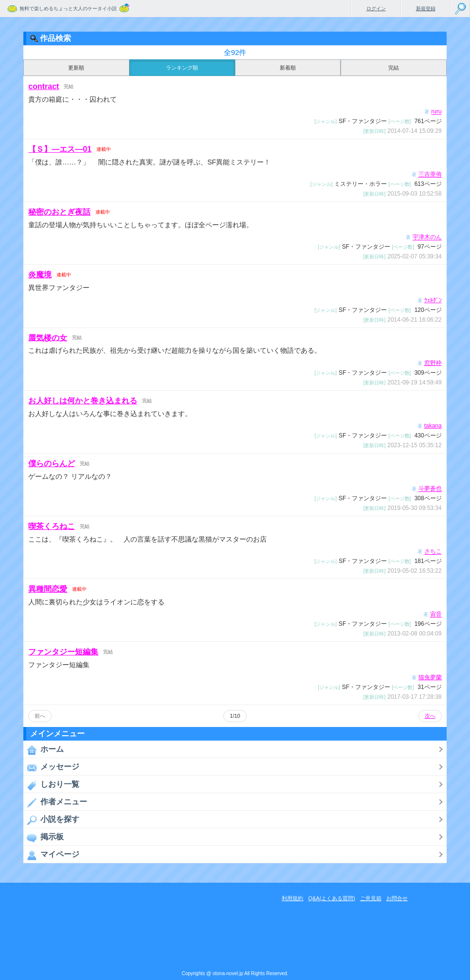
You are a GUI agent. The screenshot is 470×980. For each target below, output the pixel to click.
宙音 (436, 615)
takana (433, 426)
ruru (436, 112)
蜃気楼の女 (48, 337)
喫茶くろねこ (52, 526)
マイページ (51, 855)
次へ (430, 716)
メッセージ (51, 767)
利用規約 (292, 898)
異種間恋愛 (48, 589)
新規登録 (426, 9)
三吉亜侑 (430, 175)
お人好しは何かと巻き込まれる (83, 401)
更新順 (76, 68)
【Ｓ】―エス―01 (60, 149)
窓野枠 (433, 363)
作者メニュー (55, 802)
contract (44, 86)
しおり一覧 (51, 785)
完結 (394, 68)
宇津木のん (427, 237)
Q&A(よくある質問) (332, 898)
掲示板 (44, 837)
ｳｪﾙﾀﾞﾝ (433, 300)
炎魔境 (40, 275)
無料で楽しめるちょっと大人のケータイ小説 (68, 9)
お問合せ (397, 898)
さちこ (433, 552)
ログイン (376, 9)
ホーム (44, 750)
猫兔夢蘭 (430, 677)
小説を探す (51, 820)
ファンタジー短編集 (63, 652)
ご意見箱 (371, 898)
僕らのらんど (52, 463)
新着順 (288, 68)
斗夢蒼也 (430, 489)
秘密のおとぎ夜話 (59, 212)
